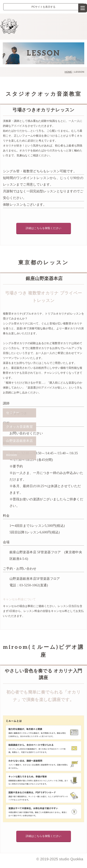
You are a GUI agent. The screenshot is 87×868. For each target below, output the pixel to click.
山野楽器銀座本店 (19, 441)
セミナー (13, 413)
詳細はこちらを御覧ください (43, 228)
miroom (11, 455)
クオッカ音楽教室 (19, 427)
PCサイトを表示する (43, 7)
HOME (68, 72)
